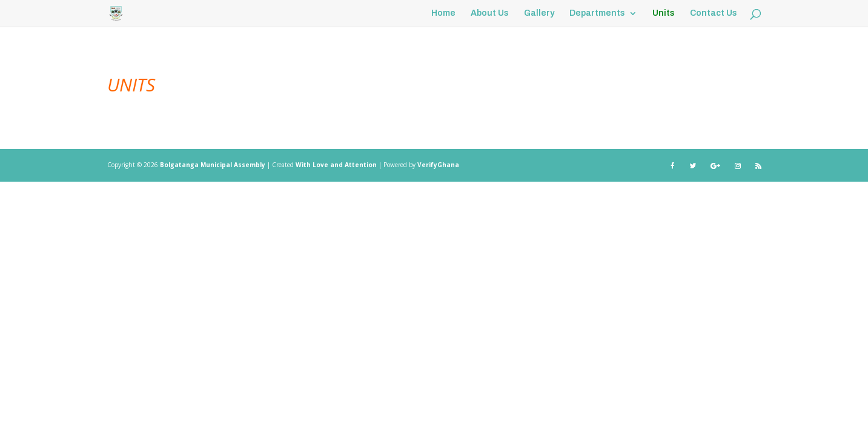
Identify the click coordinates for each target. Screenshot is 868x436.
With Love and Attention (337, 165)
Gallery (539, 13)
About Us (490, 13)
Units (664, 13)
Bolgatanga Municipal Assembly (213, 165)
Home (443, 13)
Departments (597, 13)
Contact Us (714, 13)
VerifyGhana (438, 165)
